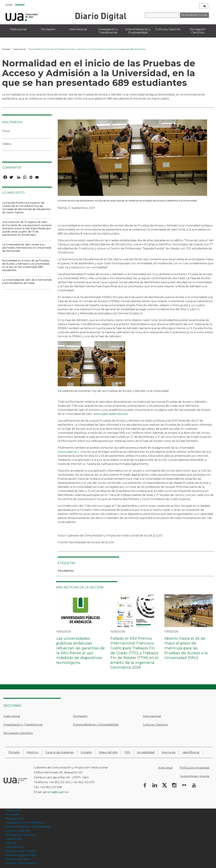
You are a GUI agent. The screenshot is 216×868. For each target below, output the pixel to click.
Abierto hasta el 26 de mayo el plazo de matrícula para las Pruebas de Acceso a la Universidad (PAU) (186, 648)
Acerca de (169, 752)
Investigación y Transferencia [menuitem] (108, 31)
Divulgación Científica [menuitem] (198, 31)
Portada (6, 49)
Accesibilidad (146, 752)
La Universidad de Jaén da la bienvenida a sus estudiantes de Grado (27, 281)
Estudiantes (66, 571)
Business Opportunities (21, 855)
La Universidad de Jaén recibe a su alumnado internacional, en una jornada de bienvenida (27, 248)
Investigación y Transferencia (23, 725)
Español (20, 4)
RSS (127, 752)
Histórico (32, 752)
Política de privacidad (194, 768)
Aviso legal (165, 768)
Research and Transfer (21, 851)
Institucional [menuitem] (18, 29)
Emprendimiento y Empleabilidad (96, 725)
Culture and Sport (18, 859)
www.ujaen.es (68, 452)
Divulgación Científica (18, 733)
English (9, 4)
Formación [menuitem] (48, 29)
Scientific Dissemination (21, 863)
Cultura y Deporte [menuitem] (168, 29)
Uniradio (86, 752)
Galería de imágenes (60, 752)
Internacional (152, 716)
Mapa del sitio (108, 752)
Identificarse (191, 752)
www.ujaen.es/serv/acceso (111, 414)
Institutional (14, 839)
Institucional (19, 49)
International (14, 847)
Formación (80, 716)
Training (11, 843)
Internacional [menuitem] (78, 29)
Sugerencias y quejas (195, 776)
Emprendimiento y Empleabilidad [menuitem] (138, 31)
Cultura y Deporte (155, 725)
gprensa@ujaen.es (56, 792)
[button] (132, 159)
